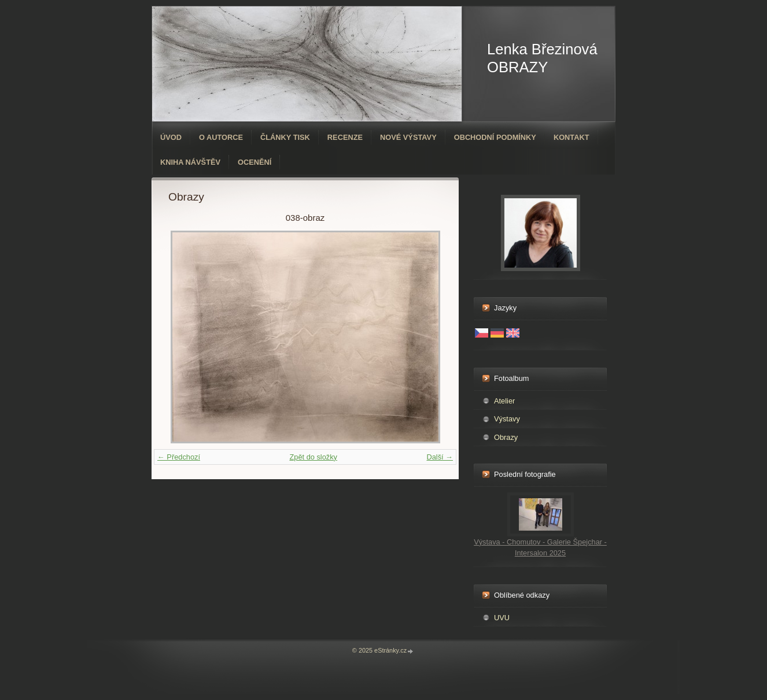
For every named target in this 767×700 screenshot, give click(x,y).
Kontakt (571, 137)
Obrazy (506, 437)
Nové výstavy (408, 137)
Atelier (504, 401)
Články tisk (285, 137)
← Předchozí (179, 457)
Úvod (171, 137)
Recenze (345, 137)
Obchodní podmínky (495, 137)
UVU (502, 618)
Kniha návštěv (190, 162)
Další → (440, 457)
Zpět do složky (313, 457)
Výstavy (507, 419)
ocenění (255, 162)
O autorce (221, 137)
